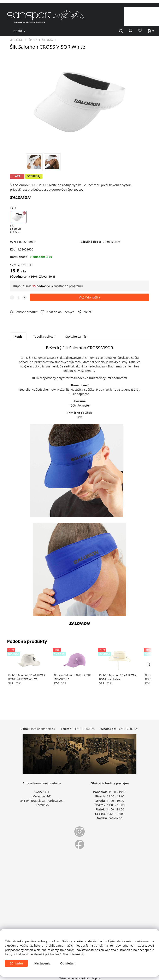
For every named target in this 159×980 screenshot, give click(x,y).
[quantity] (18, 297)
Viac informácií (73, 954)
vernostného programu (67, 286)
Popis (18, 336)
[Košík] (151, 31)
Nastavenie (42, 963)
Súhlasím (16, 963)
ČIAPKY (33, 40)
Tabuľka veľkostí (44, 336)
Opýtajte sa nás (76, 336)
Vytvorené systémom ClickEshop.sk (80, 978)
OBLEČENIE (17, 40)
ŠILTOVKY (48, 40)
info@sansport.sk (43, 729)
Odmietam (68, 963)
